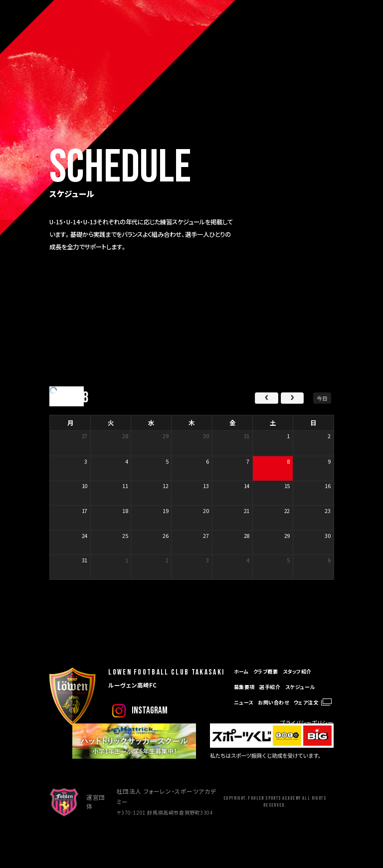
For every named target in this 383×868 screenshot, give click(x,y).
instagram (150, 711)
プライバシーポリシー (307, 722)
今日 (322, 398)
